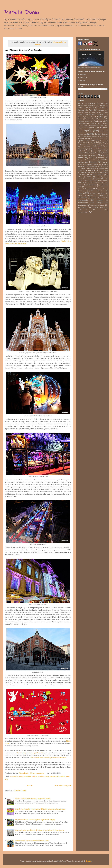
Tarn (99, 187)
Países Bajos (84, 172)
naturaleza (82, 205)
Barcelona (90, 114)
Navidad (62, 776)
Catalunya (98, 121)
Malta (96, 153)
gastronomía (54, 776)
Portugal (88, 177)
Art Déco (98, 108)
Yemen (101, 195)
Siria (106, 183)
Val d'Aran (92, 193)
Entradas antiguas (63, 785)
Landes (88, 151)
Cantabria (88, 119)
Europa (47, 776)
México (92, 158)
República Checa (100, 179)
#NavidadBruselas (16, 776)
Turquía (83, 191)
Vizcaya (90, 195)
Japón (87, 149)
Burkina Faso (90, 117)
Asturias (101, 110)
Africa (80, 103)
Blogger (88, 861)
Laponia (103, 151)
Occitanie (93, 162)
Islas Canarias (92, 147)
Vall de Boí (102, 193)
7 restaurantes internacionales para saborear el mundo (48, 758)
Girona (92, 141)
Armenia (88, 108)
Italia (79, 149)
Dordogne (93, 125)
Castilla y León (99, 119)
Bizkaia (102, 114)
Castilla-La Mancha (84, 121)
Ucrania (103, 191)
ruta (106, 207)
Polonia (80, 177)
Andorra (102, 106)
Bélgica (34, 776)
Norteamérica (92, 160)
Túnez (93, 191)
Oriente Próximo (93, 164)
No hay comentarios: (38, 773)
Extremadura (85, 136)
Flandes (102, 136)
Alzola (102, 103)
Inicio (30, 785)
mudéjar (99, 203)
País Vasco (88, 170)
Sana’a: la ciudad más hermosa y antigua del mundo (33, 799)
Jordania (95, 149)
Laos (96, 151)
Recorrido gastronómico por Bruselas (30, 753)
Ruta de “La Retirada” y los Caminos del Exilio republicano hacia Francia (40, 809)
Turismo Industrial (102, 189)
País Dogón (90, 168)
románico (96, 207)
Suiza (80, 187)
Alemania (91, 103)
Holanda (80, 143)
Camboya (80, 119)
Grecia (102, 141)
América (81, 106)
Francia (81, 139)
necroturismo (94, 205)
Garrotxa (102, 139)
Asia (90, 110)
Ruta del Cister (90, 183)
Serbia (100, 183)
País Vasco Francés (102, 170)
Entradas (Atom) (20, 791)
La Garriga (103, 149)
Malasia (88, 153)
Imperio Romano (86, 145)
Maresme (80, 155)
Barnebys (83, 75)
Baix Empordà (97, 112)
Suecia (103, 185)
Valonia (80, 195)
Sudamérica (93, 185)
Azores (80, 112)
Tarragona (89, 189)
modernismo (83, 202)
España (88, 130)
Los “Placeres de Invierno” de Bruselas (23, 50)
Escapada (104, 128)
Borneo (80, 117)
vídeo (86, 212)
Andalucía (92, 106)
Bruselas (41, 776)
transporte (100, 210)
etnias (103, 198)
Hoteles (96, 143)
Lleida (80, 153)
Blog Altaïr (84, 77)
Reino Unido (87, 179)
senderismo (87, 210)
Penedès (92, 172)
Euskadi (105, 134)
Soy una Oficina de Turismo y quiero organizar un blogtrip (35, 820)
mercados (100, 200)
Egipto (102, 125)
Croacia (85, 125)
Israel (103, 147)
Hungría (105, 143)
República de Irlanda (83, 181)
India (98, 145)
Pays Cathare (93, 166)
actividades (27, 776)
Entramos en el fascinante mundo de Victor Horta (32, 841)
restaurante (82, 207)
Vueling (82, 80)
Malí (103, 153)
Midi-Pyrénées (91, 155)
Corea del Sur (95, 123)
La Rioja (80, 151)
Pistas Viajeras (96, 175)
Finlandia (94, 136)
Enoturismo (91, 128)
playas (102, 205)
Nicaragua (80, 160)
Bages (87, 112)
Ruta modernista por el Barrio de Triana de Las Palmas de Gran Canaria (40, 830)
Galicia (93, 139)
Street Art (83, 185)
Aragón (80, 108)
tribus (79, 212)
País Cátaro (81, 168)
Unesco (81, 193)
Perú (98, 172)
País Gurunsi (99, 168)
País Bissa (103, 166)
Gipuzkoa (81, 141)
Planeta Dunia (21, 12)
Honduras (88, 143)
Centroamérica (82, 123)
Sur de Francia (90, 187)
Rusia (93, 181)
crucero (95, 198)
